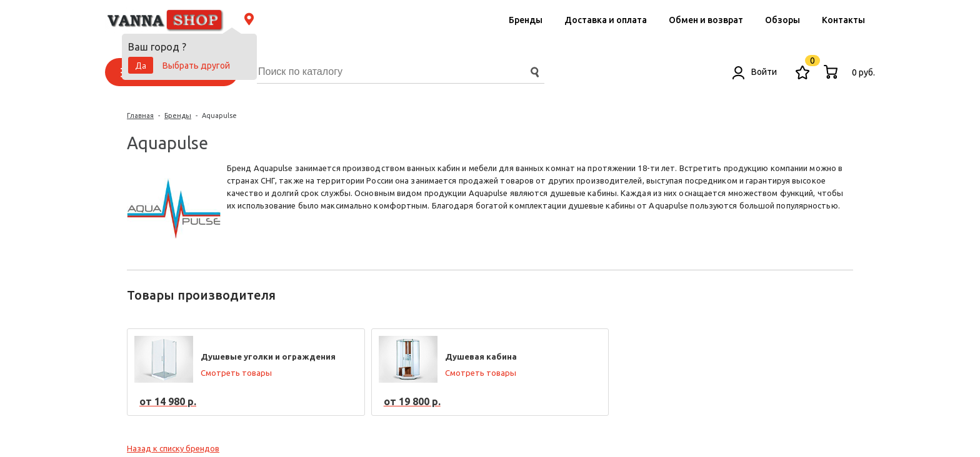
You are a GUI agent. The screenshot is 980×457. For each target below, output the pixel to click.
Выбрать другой (196, 66)
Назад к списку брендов (173, 448)
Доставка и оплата (606, 20)
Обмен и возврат (706, 20)
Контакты (843, 20)
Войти (755, 72)
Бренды (526, 20)
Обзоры (782, 20)
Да (141, 66)
